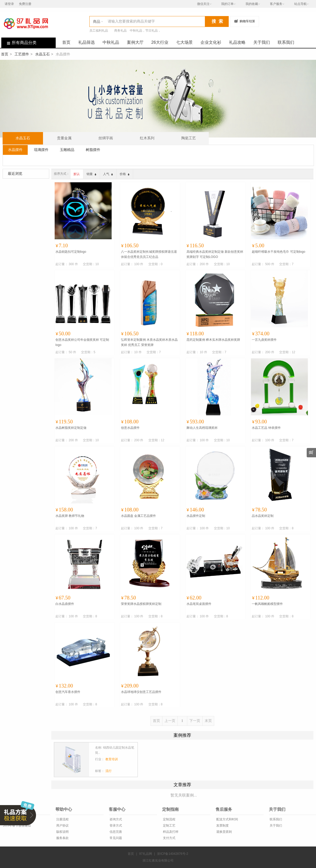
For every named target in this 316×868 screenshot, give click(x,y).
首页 (66, 42)
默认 (77, 174)
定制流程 (169, 819)
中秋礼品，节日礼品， (145, 31)
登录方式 (115, 826)
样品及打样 (170, 832)
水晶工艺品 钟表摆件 (266, 428)
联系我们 (286, 42)
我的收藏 (252, 4)
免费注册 (25, 4)
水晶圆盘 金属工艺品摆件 (138, 516)
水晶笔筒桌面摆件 (199, 604)
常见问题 (115, 838)
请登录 (9, 4)
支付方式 (169, 838)
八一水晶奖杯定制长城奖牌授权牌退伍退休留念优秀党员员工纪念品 (149, 254)
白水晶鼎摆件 (65, 604)
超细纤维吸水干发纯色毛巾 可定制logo (278, 252)
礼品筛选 (87, 42)
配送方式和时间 (227, 819)
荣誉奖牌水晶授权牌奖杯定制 (141, 604)
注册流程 (62, 819)
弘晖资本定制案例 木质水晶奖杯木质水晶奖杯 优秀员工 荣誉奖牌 (149, 342)
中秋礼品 (111, 42)
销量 (91, 174)
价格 (125, 174)
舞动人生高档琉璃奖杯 (202, 428)
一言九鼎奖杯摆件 (264, 340)
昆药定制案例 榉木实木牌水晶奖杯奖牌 (213, 340)
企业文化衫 (211, 42)
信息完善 (115, 832)
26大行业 (160, 42)
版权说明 (62, 832)
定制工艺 (169, 826)
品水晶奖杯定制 (263, 516)
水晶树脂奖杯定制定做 (71, 428)
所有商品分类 (19, 43)
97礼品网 (145, 854)
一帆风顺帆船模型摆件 (267, 604)
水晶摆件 (15, 150)
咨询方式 (115, 819)
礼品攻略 (237, 42)
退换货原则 (224, 832)
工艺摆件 (22, 54)
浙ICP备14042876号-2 (173, 854)
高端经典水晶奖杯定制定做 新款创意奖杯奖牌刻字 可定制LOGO (215, 254)
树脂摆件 (93, 150)
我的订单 (227, 4)
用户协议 (62, 826)
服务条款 (62, 838)
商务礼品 (120, 31)
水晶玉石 (42, 54)
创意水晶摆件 (130, 428)
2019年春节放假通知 (16, 826)
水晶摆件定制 (196, 516)
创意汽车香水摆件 (68, 692)
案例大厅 (135, 42)
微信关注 (203, 4)
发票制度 (222, 826)
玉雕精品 (67, 150)
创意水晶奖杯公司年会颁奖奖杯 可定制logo (82, 342)
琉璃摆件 (41, 150)
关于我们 (262, 42)
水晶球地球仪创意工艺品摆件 (141, 692)
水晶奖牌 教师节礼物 (70, 516)
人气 (108, 174)
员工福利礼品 (99, 31)
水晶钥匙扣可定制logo (71, 252)
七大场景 (184, 42)
